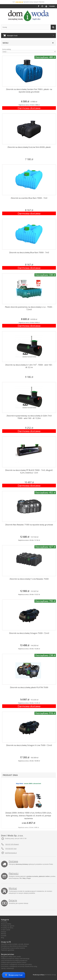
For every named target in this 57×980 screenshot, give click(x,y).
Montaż (13, 888)
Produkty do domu (7, 928)
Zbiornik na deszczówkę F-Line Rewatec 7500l (29, 579)
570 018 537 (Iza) (11, 849)
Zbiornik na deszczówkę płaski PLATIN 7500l (29, 687)
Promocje (4, 922)
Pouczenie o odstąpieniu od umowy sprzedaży (16, 964)
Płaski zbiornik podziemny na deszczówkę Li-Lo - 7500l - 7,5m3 (29, 308)
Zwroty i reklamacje (8, 968)
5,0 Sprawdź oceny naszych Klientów (29, 2)
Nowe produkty (6, 924)
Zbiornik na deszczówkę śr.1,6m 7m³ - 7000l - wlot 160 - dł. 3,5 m (29, 366)
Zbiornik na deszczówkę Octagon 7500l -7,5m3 (29, 633)
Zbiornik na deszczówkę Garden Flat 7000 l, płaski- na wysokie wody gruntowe (29, 91)
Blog (3, 938)
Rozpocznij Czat (14, 975)
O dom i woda (6, 930)
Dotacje (13, 900)
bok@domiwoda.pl (11, 853)
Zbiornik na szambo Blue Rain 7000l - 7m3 (29, 198)
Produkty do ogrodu (8, 926)
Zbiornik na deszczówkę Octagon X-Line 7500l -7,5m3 (29, 745)
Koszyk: (12, 35)
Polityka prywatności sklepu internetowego (15, 958)
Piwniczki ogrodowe (8, 950)
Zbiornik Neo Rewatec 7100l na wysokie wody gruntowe (29, 525)
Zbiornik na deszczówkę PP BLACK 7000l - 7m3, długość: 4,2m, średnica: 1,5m (29, 471)
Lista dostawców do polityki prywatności (14, 960)
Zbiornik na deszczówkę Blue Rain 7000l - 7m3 (29, 252)
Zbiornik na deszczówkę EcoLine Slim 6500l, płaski (29, 147)
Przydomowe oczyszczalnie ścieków (13, 948)
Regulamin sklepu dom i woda (11, 957)
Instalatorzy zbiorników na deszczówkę (14, 946)
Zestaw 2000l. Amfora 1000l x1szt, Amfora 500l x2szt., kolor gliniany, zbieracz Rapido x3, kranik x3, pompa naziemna (29, 816)
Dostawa (13, 861)
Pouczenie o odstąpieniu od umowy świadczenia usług (19, 966)
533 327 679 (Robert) (12, 844)
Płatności (14, 873)
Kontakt (52, 6)
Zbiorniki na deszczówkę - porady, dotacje (15, 944)
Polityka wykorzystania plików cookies (14, 962)
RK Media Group (51, 975)
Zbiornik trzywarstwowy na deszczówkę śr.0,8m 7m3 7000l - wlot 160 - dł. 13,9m (29, 417)
